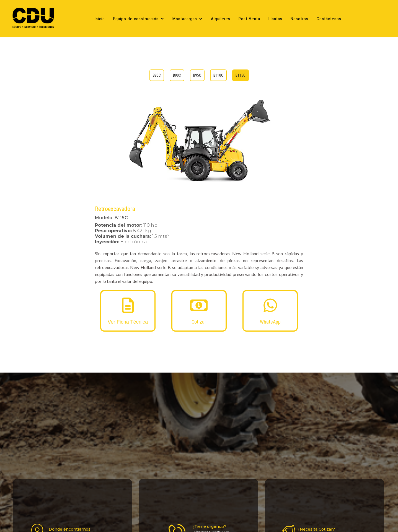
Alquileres (221, 19)
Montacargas (185, 19)
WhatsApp (270, 322)
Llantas (275, 19)
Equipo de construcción (136, 19)
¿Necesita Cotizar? (316, 529)
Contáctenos (329, 19)
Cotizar (199, 322)
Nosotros (299, 19)
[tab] (157, 75)
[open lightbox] (199, 141)
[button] (140, 19)
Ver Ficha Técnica (128, 322)
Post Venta (249, 19)
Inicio (100, 19)
